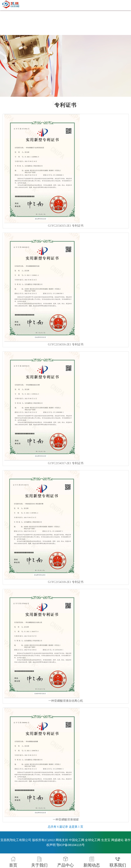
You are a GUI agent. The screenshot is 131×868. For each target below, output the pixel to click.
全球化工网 (93, 840)
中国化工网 (77, 840)
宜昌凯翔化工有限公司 (16, 840)
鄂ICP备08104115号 (71, 845)
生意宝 (106, 840)
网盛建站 (117, 840)
